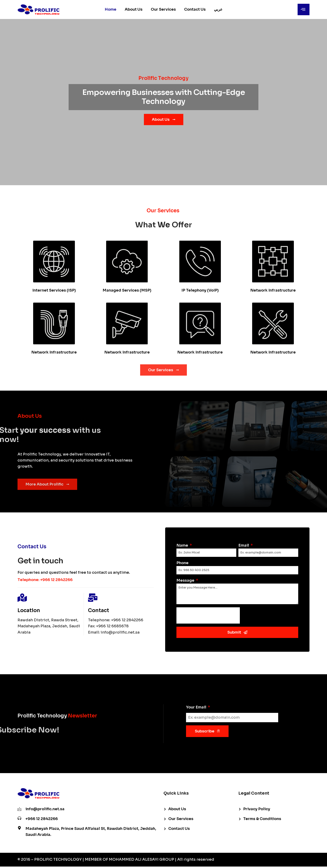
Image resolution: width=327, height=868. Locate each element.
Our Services (163, 9)
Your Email (197, 707)
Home (111, 9)
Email (244, 545)
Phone (182, 563)
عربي (218, 9)
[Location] (22, 598)
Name (183, 545)
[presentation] (208, 615)
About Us (134, 9)
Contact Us (195, 9)
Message (186, 580)
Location (29, 610)
